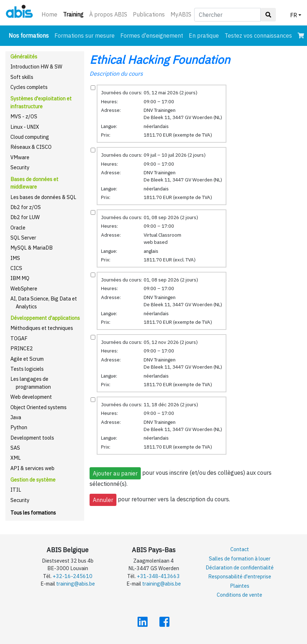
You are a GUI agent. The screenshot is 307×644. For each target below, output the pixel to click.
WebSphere (24, 288)
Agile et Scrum (27, 359)
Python (19, 427)
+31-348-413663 (158, 576)
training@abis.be (76, 584)
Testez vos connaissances (258, 35)
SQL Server (23, 238)
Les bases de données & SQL (43, 197)
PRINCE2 (22, 348)
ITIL (16, 490)
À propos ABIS (108, 14)
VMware (20, 157)
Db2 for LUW (25, 217)
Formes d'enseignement (152, 35)
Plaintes (240, 586)
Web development (31, 397)
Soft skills (22, 77)
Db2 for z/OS (26, 207)
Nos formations (30, 35)
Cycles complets (29, 87)
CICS (16, 268)
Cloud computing (30, 137)
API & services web (32, 468)
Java (16, 417)
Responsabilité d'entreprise (240, 576)
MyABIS (181, 14)
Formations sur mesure (85, 35)
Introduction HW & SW (36, 67)
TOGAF (19, 338)
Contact (240, 549)
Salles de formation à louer (240, 558)
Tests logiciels (27, 369)
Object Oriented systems (39, 407)
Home (49, 14)
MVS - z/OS (24, 116)
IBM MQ (20, 278)
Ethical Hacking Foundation (160, 60)
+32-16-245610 (73, 576)
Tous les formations (33, 513)
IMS (15, 258)
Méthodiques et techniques (42, 328)
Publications (149, 14)
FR (294, 15)
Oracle (18, 228)
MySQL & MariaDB (32, 248)
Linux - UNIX (25, 127)
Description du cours (116, 74)
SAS (15, 448)
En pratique (204, 35)
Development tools (32, 438)
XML (16, 458)
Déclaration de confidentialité (240, 567)
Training (75, 14)
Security (20, 167)
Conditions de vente (239, 595)
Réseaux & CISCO (31, 147)
